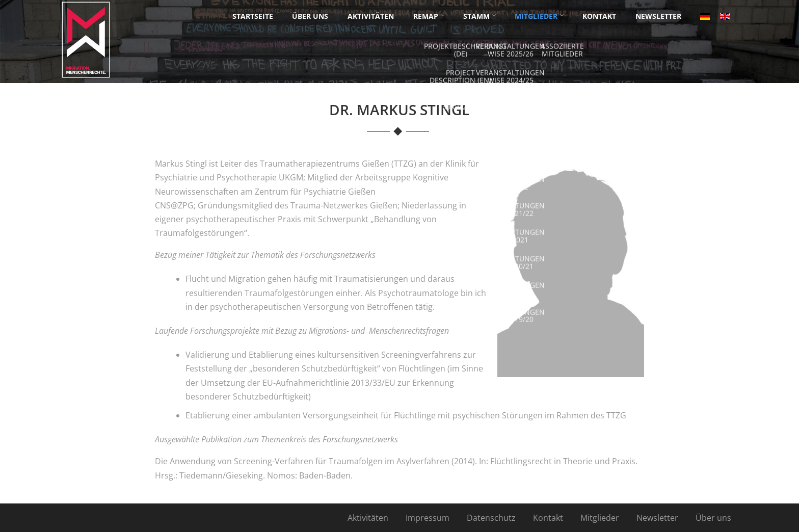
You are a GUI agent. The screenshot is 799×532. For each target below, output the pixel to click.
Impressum (428, 518)
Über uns (713, 518)
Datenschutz (491, 518)
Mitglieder (600, 518)
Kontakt (548, 518)
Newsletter (657, 518)
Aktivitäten (368, 518)
